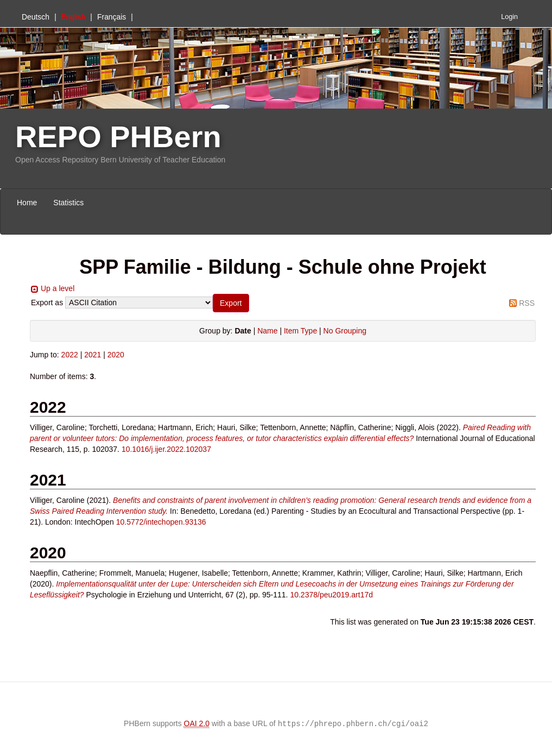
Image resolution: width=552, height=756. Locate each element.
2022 (70, 355)
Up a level (58, 288)
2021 (93, 355)
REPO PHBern (118, 137)
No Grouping (345, 331)
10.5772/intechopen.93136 (161, 522)
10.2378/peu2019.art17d (331, 595)
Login (509, 17)
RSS (527, 303)
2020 (116, 355)
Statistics (68, 203)
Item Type (300, 331)
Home (27, 203)
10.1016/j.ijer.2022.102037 (166, 449)
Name (267, 331)
